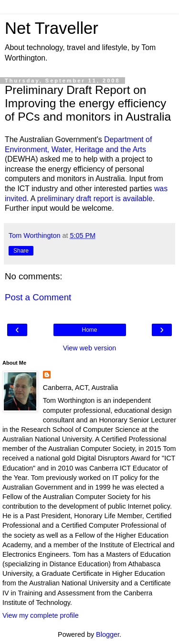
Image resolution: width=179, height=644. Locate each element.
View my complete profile (41, 615)
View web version (90, 348)
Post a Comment (38, 297)
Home (89, 330)
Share (21, 251)
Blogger (108, 634)
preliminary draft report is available (95, 199)
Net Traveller (52, 28)
